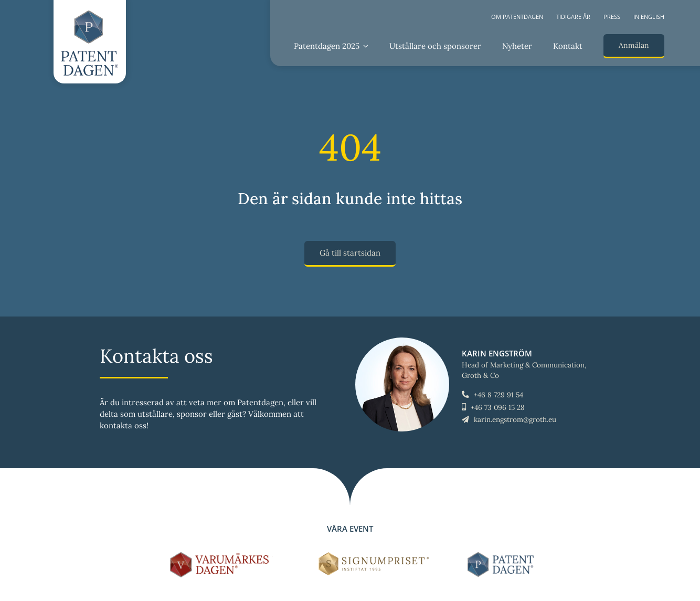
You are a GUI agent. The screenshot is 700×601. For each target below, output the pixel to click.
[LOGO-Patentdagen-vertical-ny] (90, 14)
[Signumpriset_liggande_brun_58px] (374, 556)
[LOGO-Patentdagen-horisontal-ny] (502, 556)
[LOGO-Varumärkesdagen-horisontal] (221, 556)
